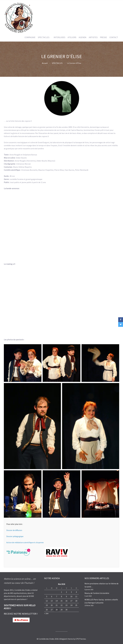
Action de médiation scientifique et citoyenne (25, 542)
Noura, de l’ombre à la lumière (97, 593)
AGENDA (83, 37)
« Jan (46, 613)
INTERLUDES (59, 37)
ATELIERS (72, 37)
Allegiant (63, 639)
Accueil (45, 63)
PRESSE (103, 37)
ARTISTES (93, 37)
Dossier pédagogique (15, 536)
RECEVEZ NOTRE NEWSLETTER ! (21, 614)
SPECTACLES (44, 37)
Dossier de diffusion (14, 530)
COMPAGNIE (30, 37)
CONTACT (114, 37)
